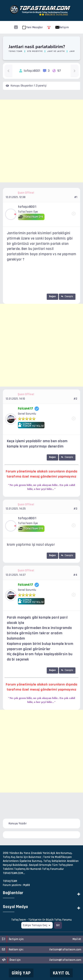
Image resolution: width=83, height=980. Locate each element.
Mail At (77, 939)
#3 (75, 509)
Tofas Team (15, 51)
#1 (76, 197)
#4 (75, 575)
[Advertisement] (41, 141)
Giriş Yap (21, 973)
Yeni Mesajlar (32, 27)
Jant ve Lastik (56, 51)
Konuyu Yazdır (18, 823)
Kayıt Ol (61, 973)
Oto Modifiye (35, 51)
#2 (75, 399)
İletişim (62, 27)
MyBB (27, 885)
